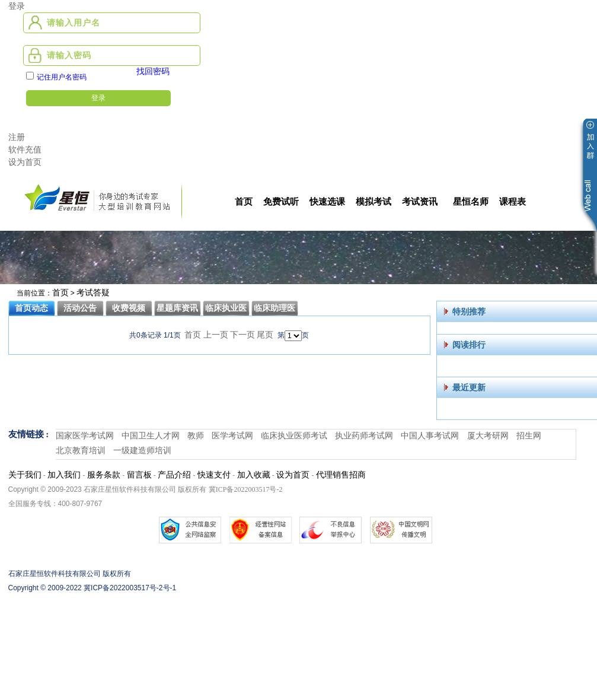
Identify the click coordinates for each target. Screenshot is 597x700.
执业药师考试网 (364, 436)
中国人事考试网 (430, 436)
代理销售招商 (341, 475)
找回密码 (153, 71)
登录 (17, 6)
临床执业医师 (226, 310)
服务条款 (104, 475)
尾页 (265, 335)
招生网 (529, 436)
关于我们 (25, 475)
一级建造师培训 (142, 451)
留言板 (139, 475)
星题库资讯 (177, 308)
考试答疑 (93, 293)
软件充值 (25, 150)
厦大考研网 (488, 436)
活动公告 (80, 308)
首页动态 (31, 308)
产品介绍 (174, 475)
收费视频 (129, 308)
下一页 (242, 335)
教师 (196, 436)
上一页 (216, 335)
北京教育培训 (81, 451)
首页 (60, 293)
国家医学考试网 (85, 436)
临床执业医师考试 (294, 436)
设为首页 (25, 162)
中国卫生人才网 (151, 436)
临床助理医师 (274, 310)
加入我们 (64, 475)
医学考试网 (232, 436)
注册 (17, 137)
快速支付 (214, 475)
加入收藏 (254, 475)
